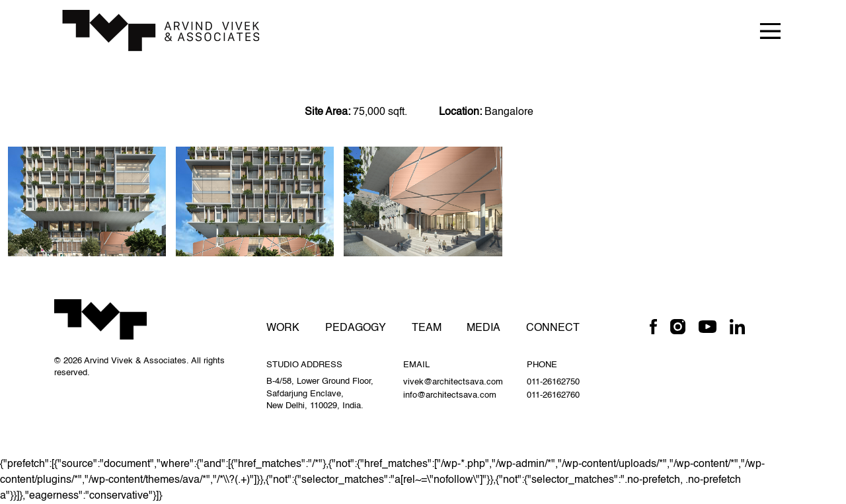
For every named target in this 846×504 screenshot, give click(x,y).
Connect (553, 328)
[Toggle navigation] (770, 30)
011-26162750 (553, 382)
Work (283, 328)
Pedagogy (356, 328)
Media (483, 328)
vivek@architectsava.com (453, 382)
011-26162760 (553, 395)
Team (427, 328)
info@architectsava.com (450, 395)
